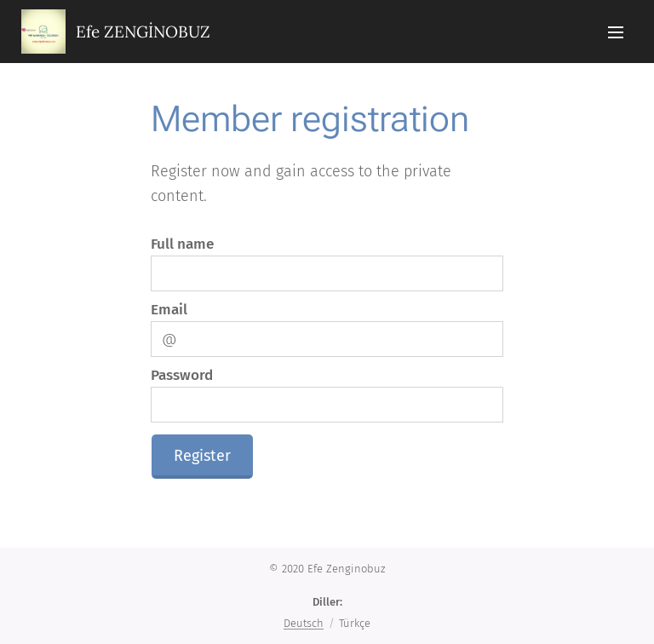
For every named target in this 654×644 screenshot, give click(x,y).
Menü (616, 32)
